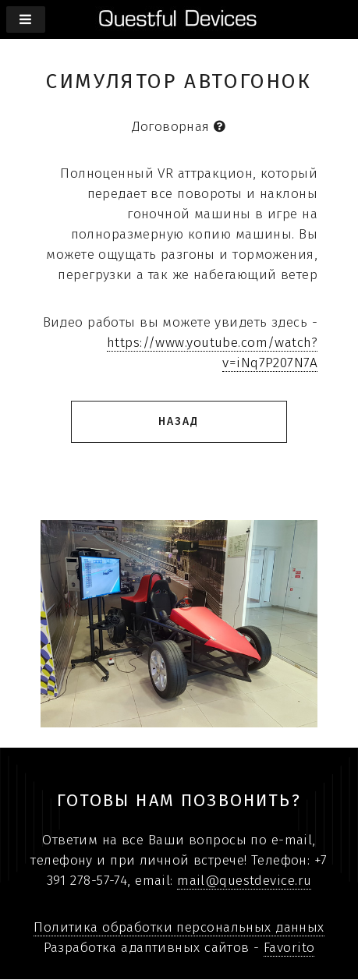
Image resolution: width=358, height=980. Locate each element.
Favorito (289, 948)
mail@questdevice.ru (244, 881)
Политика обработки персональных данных (179, 927)
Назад (179, 421)
